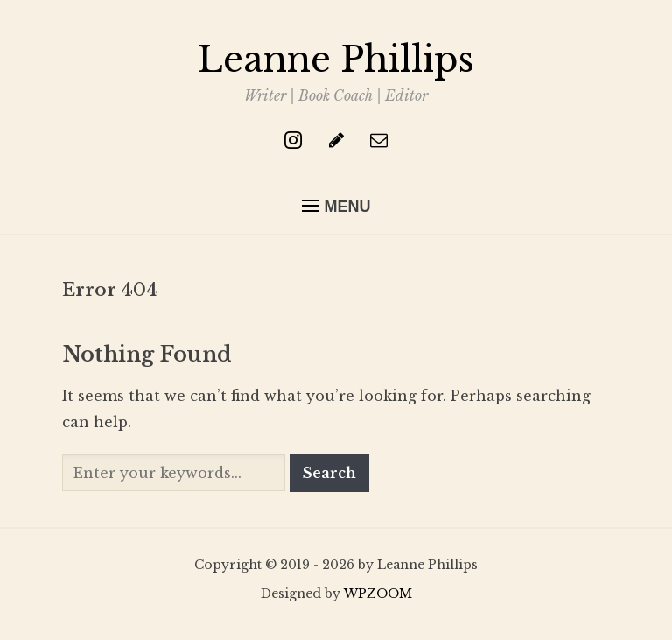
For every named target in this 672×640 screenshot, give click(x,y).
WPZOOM (378, 594)
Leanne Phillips (336, 60)
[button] (336, 207)
